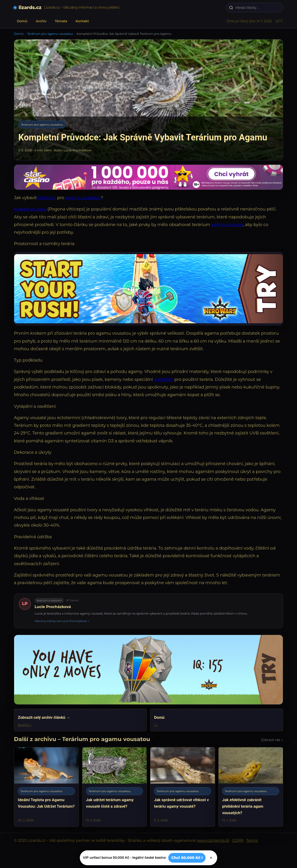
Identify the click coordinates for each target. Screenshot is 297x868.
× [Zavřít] (211, 858)
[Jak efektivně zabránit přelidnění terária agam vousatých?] (251, 787)
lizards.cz (30, 7)
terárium (47, 198)
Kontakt (82, 21)
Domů (22, 21)
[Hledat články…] (258, 8)
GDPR (238, 840)
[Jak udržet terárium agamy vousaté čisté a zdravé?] (115, 787)
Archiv (41, 21)
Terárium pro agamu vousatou (50, 34)
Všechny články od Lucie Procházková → (62, 621)
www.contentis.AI (213, 840)
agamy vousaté (227, 225)
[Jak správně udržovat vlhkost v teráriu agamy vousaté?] (183, 787)
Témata (61, 21)
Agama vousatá (30, 209)
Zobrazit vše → (272, 740)
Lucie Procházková (53, 607)
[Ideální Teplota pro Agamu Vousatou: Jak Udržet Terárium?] (46, 787)
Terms (252, 840)
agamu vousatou (83, 198)
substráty (164, 379)
